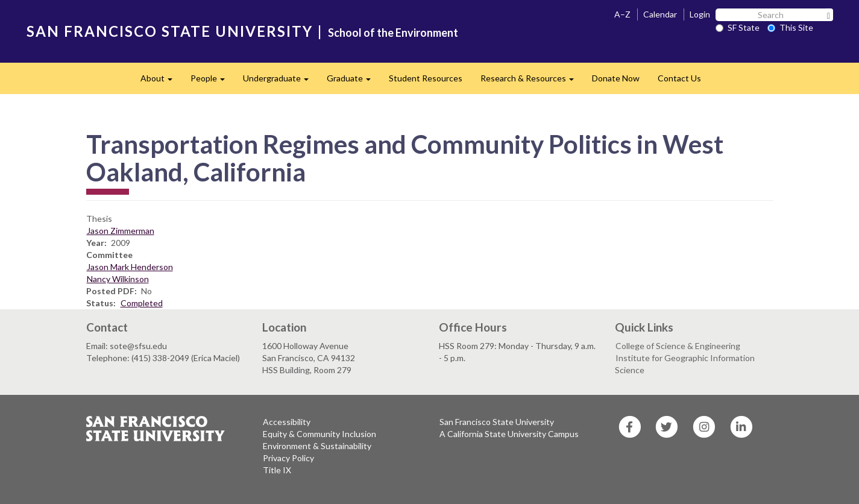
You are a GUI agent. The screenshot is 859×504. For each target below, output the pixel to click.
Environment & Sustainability (317, 446)
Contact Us (679, 78)
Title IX (277, 470)
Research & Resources (532, 82)
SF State (738, 27)
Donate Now (616, 78)
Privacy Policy (288, 458)
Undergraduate (280, 82)
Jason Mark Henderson (130, 267)
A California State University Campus (509, 434)
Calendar (660, 14)
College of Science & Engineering (678, 346)
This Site (790, 27)
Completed (142, 303)
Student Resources (426, 78)
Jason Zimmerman (121, 231)
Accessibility (287, 422)
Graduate (353, 82)
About (161, 82)
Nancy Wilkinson (118, 279)
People (212, 82)
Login (700, 14)
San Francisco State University (497, 422)
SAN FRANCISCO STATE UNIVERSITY (170, 31)
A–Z (622, 14)
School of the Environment (393, 33)
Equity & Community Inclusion (319, 434)
